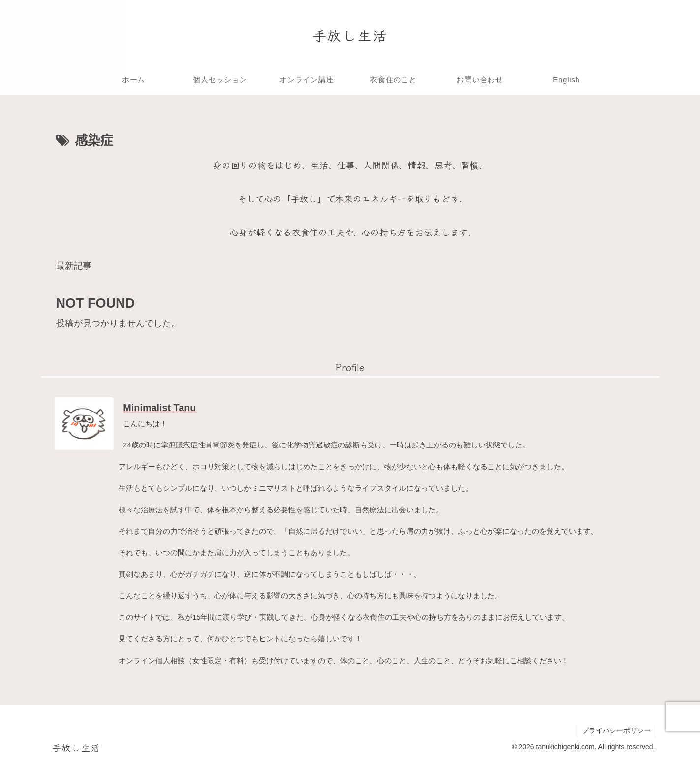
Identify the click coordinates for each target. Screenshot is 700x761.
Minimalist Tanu (159, 408)
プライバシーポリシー (615, 730)
